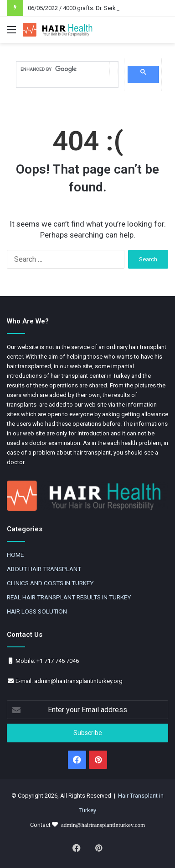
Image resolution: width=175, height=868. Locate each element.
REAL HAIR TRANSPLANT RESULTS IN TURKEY (69, 597)
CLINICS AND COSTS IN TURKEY (50, 583)
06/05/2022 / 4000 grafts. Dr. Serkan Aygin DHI (89, 8)
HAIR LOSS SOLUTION (37, 611)
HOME (15, 555)
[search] (63, 69)
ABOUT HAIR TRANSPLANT (44, 569)
